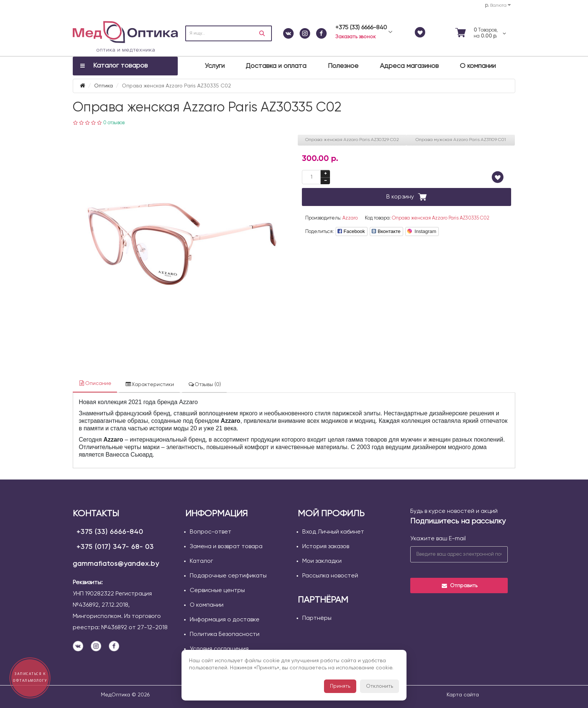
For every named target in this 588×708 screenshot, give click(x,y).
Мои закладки (322, 561)
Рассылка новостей (330, 576)
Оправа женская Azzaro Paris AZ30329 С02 (352, 140)
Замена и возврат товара (226, 547)
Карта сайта (463, 695)
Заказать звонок (355, 37)
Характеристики (149, 384)
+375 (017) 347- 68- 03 (115, 547)
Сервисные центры (217, 591)
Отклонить (379, 686)
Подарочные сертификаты (228, 576)
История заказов (326, 547)
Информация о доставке (225, 620)
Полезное (343, 66)
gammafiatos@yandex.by (116, 564)
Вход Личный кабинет (333, 532)
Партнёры (317, 618)
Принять (340, 686)
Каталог (201, 561)
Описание (95, 383)
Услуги (215, 66)
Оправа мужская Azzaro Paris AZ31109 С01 (461, 140)
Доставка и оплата (276, 66)
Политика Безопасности (225, 634)
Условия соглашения (219, 649)
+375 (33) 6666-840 (110, 532)
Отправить (459, 586)
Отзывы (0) (204, 384)
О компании (478, 66)
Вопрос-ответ (211, 532)
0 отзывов (114, 123)
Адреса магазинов (409, 66)
